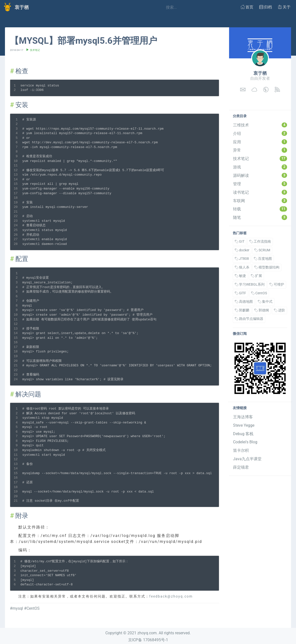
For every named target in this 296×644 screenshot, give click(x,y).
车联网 (260, 201)
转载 (260, 209)
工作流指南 (260, 242)
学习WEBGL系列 (250, 284)
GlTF (240, 293)
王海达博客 (243, 417)
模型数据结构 (267, 267)
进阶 (280, 310)
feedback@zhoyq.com (171, 596)
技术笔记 (260, 158)
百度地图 (263, 259)
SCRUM (262, 250)
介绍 (260, 133)
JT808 (242, 259)
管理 (260, 184)
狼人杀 (242, 267)
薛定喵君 (241, 467)
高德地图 (244, 302)
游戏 (260, 167)
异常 (260, 150)
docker (242, 250)
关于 (284, 7)
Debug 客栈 (243, 434)
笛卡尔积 (241, 450)
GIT (240, 242)
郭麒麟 (242, 310)
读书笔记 (260, 192)
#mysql (16, 608)
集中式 (265, 302)
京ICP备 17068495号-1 (148, 640)
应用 (260, 142)
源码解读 (260, 175)
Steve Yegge (244, 425)
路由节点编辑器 (249, 319)
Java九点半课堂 (247, 459)
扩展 (256, 276)
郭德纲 (262, 310)
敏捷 (240, 276)
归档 (266, 7)
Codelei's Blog (245, 442)
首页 (247, 7)
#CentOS (32, 608)
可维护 (277, 284)
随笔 (260, 217)
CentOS (259, 293)
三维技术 (260, 125)
